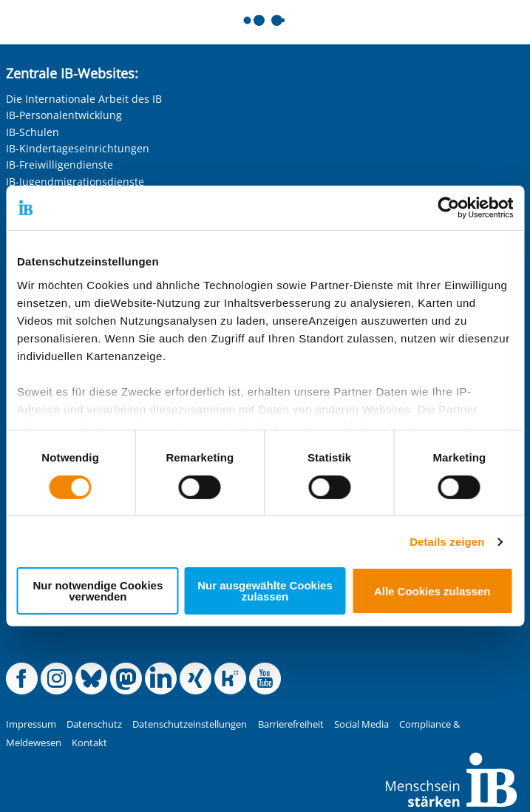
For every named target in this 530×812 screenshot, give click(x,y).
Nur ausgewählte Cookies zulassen (265, 591)
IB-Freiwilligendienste (60, 165)
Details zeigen (447, 542)
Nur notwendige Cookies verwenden (98, 591)
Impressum (31, 724)
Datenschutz (94, 724)
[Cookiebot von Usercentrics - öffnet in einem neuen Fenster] (448, 208)
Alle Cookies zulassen (432, 591)
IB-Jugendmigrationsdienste (75, 182)
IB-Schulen (33, 132)
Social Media (361, 724)
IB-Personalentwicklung (64, 115)
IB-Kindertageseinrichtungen (78, 148)
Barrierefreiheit (291, 724)
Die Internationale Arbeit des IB (84, 99)
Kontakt (89, 743)
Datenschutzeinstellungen (190, 724)
